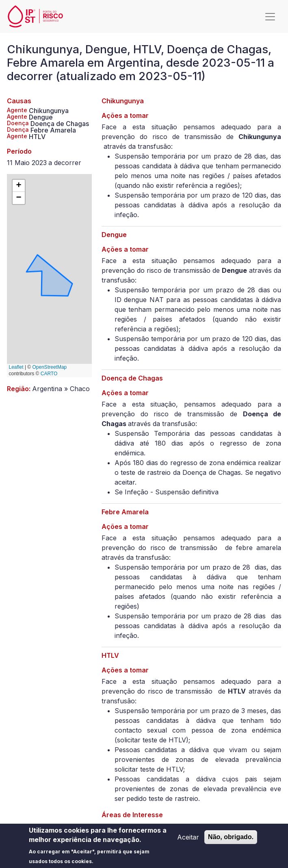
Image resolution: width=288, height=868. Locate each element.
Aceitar (188, 841)
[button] (19, 186)
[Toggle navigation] (270, 17)
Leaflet (16, 367)
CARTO (49, 374)
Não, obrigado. (231, 841)
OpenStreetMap (50, 367)
